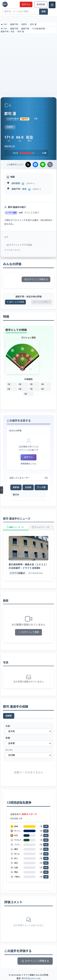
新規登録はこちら (28, 464)
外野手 (24, 24)
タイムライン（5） (41, 527)
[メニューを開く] (2, 490)
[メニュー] (52, 5)
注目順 (28, 487)
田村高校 (16, 183)
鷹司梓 (16, 495)
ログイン (26, 4)
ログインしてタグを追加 (19, 245)
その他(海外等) (39, 29)
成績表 (9, 716)
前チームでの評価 (15, 302)
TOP (4, 24)
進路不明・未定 (8, 32)
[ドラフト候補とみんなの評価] (5, 4)
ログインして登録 (28, 632)
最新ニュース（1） (16, 527)
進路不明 (14, 24)
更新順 (16, 487)
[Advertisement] (28, 63)
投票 (46, 826)
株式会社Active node (31, 978)
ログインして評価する (36, 279)
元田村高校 (13, 119)
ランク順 (41, 487)
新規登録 (41, 4)
